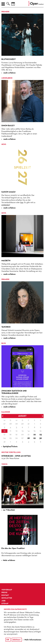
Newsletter (7, 598)
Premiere (5, 12)
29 (34, 438)
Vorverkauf (7, 590)
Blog (4, 343)
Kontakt (5, 595)
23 (41, 435)
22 (35, 435)
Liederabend (7, 78)
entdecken (6, 205)
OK (8, 640)
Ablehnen (16, 640)
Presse (4, 593)
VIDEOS (4, 464)
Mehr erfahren (9, 560)
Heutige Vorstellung (11, 452)
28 (28, 438)
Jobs (3, 601)
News (4, 144)
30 (41, 438)
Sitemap (5, 604)
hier (22, 203)
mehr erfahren (9, 73)
